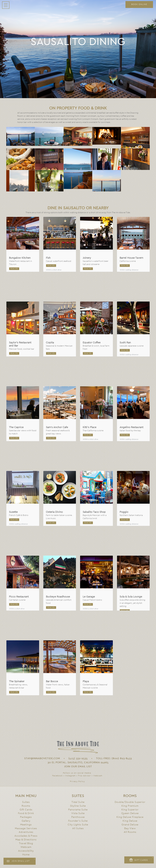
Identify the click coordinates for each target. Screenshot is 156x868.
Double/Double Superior (130, 802)
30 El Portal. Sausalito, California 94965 (78, 762)
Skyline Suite (78, 806)
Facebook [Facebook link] (58, 776)
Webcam (26, 847)
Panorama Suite (78, 810)
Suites (26, 802)
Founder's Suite (78, 821)
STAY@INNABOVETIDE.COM (42, 758)
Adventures (26, 832)
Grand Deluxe (130, 825)
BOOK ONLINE (139, 4)
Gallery (26, 821)
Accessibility (26, 851)
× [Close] (35, 859)
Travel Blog (26, 843)
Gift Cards (26, 810)
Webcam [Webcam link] (98, 776)
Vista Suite (78, 813)
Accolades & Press (26, 836)
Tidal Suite (78, 802)
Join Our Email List (78, 766)
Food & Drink (26, 813)
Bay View (130, 828)
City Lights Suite (78, 825)
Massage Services (26, 828)
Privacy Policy (77, 781)
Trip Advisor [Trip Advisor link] (84, 776)
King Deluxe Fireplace (130, 817)
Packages (26, 817)
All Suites (78, 828)
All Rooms (130, 832)
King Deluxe (130, 821)
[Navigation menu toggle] (6, 5)
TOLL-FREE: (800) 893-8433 (114, 758)
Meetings (26, 825)
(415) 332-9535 (78, 758)
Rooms (26, 806)
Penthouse (78, 817)
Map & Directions (26, 840)
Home (26, 855)
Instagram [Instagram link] (70, 776)
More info (14, 269)
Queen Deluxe (130, 813)
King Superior (130, 810)
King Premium (130, 806)
